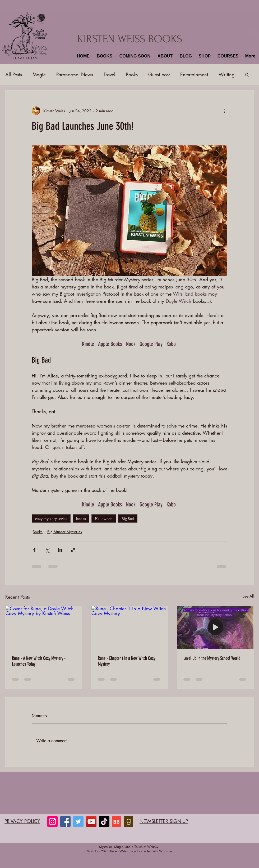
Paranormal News (75, 74)
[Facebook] (65, 822)
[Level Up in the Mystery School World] (215, 627)
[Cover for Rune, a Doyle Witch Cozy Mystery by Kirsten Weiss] (44, 627)
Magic (39, 74)
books (81, 518)
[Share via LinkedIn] (60, 550)
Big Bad (128, 518)
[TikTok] (104, 822)
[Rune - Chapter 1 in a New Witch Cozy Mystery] (130, 627)
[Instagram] (52, 822)
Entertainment (194, 74)
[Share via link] (73, 550)
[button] (104, 56)
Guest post (159, 74)
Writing (226, 74)
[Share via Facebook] (34, 550)
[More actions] (224, 111)
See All (248, 596)
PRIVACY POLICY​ (22, 821)
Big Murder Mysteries (65, 532)
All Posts (14, 74)
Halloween (104, 518)
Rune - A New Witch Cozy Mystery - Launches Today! (39, 661)
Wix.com (165, 851)
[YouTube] (91, 822)
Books (132, 74)
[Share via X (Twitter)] (47, 550)
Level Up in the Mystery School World (212, 658)
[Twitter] (78, 822)
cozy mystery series (51, 518)
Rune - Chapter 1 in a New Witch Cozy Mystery (126, 661)
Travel (109, 74)
